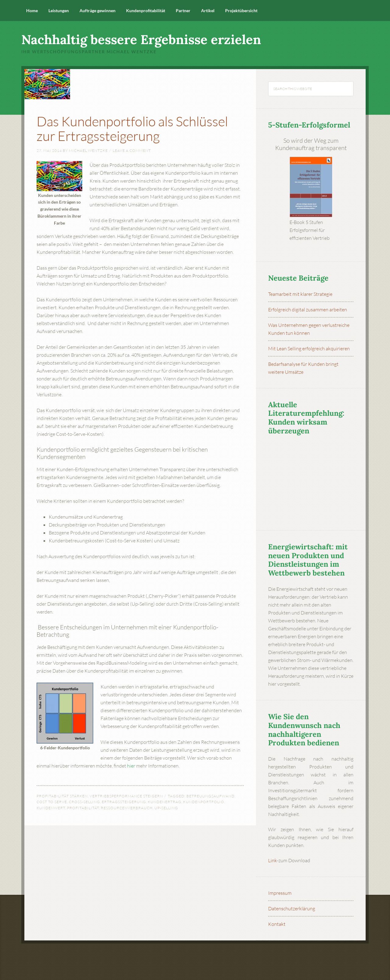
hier (131, 766)
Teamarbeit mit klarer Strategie (300, 294)
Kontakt (277, 924)
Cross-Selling (84, 802)
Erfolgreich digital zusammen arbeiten (308, 310)
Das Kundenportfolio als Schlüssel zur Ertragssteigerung (134, 128)
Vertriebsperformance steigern (126, 796)
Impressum (280, 893)
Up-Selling (166, 808)
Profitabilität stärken (62, 796)
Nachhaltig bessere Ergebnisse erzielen (141, 40)
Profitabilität (83, 808)
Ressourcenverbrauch (127, 808)
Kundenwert (51, 808)
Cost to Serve (52, 802)
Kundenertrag (165, 802)
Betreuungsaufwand (211, 796)
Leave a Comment (132, 150)
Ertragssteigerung (124, 802)
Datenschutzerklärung (292, 908)
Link (273, 860)
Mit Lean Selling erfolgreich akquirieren (309, 348)
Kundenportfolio (204, 802)
